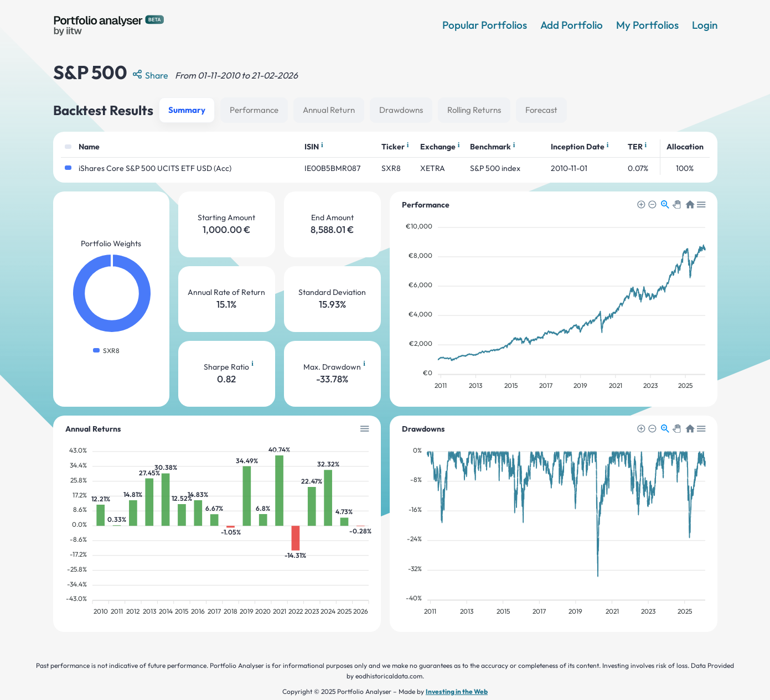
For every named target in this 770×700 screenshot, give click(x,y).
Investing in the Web (457, 691)
